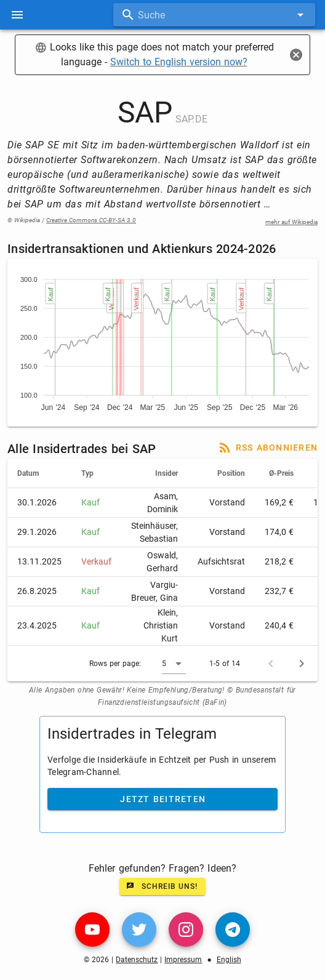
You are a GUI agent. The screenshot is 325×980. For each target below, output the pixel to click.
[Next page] (302, 664)
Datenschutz (137, 960)
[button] (174, 664)
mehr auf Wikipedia (291, 222)
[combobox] (214, 15)
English (229, 960)
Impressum (183, 960)
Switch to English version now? (179, 62)
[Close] (296, 55)
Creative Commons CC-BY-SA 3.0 (91, 220)
